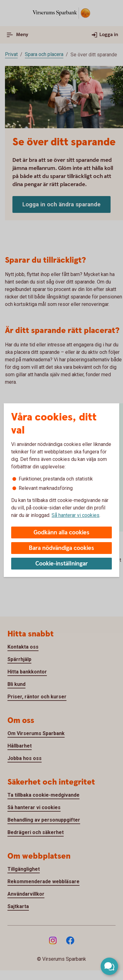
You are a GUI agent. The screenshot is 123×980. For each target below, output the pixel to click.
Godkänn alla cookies (61, 533)
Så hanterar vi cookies (75, 515)
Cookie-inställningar (62, 564)
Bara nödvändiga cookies (61, 548)
